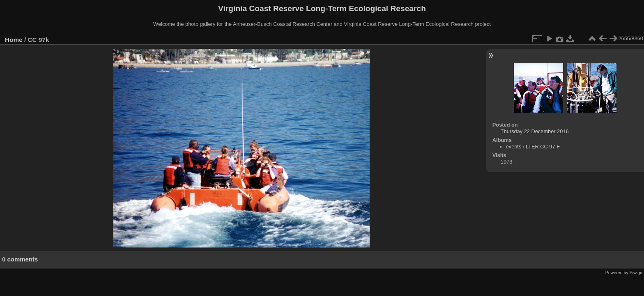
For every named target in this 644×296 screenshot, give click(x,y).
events (514, 147)
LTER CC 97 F (543, 147)
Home (14, 40)
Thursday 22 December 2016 (535, 131)
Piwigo (636, 273)
